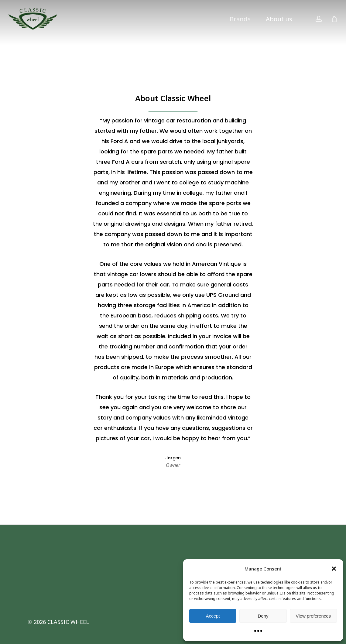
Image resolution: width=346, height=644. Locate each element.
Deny (263, 616)
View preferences (313, 616)
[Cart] (334, 19)
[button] (334, 569)
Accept (213, 616)
